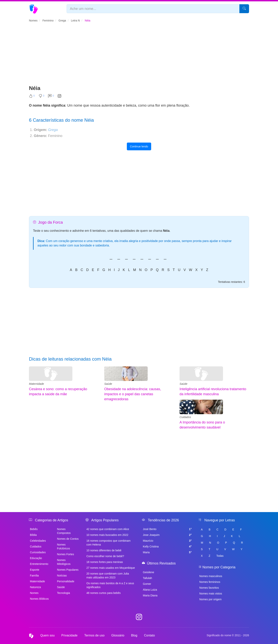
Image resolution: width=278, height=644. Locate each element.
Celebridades (38, 541)
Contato (149, 635)
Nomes (34, 593)
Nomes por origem (211, 599)
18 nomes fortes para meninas (105, 562)
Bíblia (33, 535)
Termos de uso (94, 635)
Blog (134, 635)
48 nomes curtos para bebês (104, 593)
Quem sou (47, 635)
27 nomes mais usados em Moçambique (111, 568)
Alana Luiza (150, 590)
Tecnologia (63, 593)
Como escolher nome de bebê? (105, 556)
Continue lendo (139, 146)
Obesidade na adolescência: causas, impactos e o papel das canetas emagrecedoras (133, 394)
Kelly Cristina (167, 547)
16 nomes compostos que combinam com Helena (109, 543)
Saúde (108, 384)
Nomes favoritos (209, 588)
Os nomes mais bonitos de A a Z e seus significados (110, 585)
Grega (53, 130)
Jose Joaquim (167, 535)
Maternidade (36, 384)
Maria (167, 552)
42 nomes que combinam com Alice (108, 529)
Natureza (35, 587)
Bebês (34, 529)
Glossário (118, 635)
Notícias (62, 576)
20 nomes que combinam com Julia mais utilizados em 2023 (108, 576)
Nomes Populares (68, 570)
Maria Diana (150, 595)
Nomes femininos (210, 582)
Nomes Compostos (64, 531)
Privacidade (69, 635)
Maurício (167, 541)
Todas (220, 556)
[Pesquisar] (244, 9)
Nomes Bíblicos (39, 599)
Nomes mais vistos (211, 594)
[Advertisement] (139, 55)
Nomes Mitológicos (64, 562)
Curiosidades (38, 552)
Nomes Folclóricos (63, 547)
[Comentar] (51, 97)
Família (34, 576)
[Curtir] (32, 97)
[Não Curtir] (42, 97)
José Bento (167, 529)
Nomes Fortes (65, 554)
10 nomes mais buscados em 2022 (107, 535)
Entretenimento (39, 564)
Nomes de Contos (68, 539)
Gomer (147, 584)
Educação (36, 558)
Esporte (35, 570)
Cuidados (185, 417)
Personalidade (66, 581)
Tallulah (147, 578)
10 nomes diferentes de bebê (104, 550)
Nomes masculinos (211, 576)
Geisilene (148, 572)
